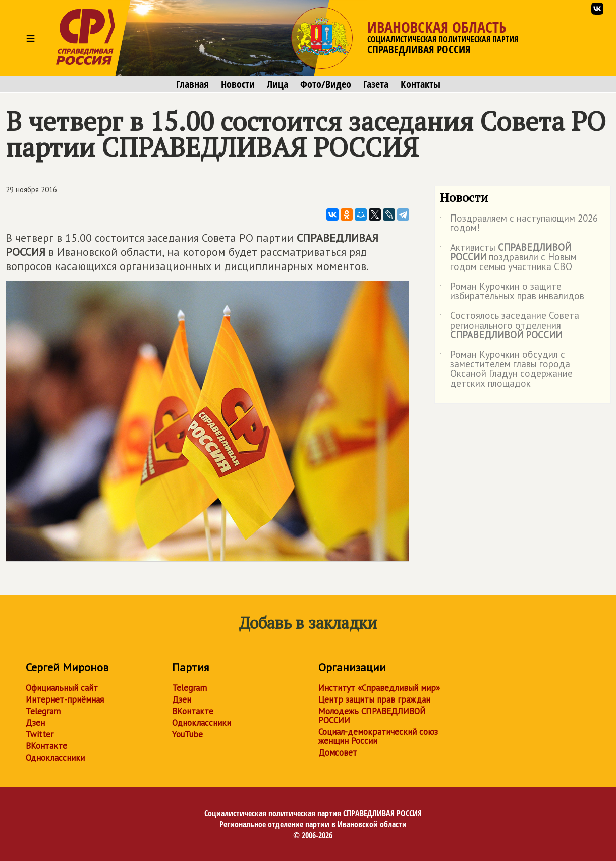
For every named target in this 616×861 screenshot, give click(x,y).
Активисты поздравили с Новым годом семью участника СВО (508, 258)
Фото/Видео (326, 84)
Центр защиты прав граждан (374, 699)
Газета (376, 84)
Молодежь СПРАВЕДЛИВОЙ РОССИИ (372, 716)
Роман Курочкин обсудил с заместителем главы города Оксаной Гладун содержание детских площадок (506, 369)
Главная (192, 84)
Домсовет (338, 752)
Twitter (40, 734)
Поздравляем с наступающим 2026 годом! (519, 224)
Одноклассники (55, 758)
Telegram (43, 711)
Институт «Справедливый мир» (379, 688)
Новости (238, 84)
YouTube (187, 734)
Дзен (35, 723)
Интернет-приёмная (65, 699)
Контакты (421, 84)
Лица (277, 84)
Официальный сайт (62, 688)
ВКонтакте (46, 746)
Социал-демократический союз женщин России (378, 736)
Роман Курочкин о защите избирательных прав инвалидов (512, 292)
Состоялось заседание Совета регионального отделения (510, 326)
